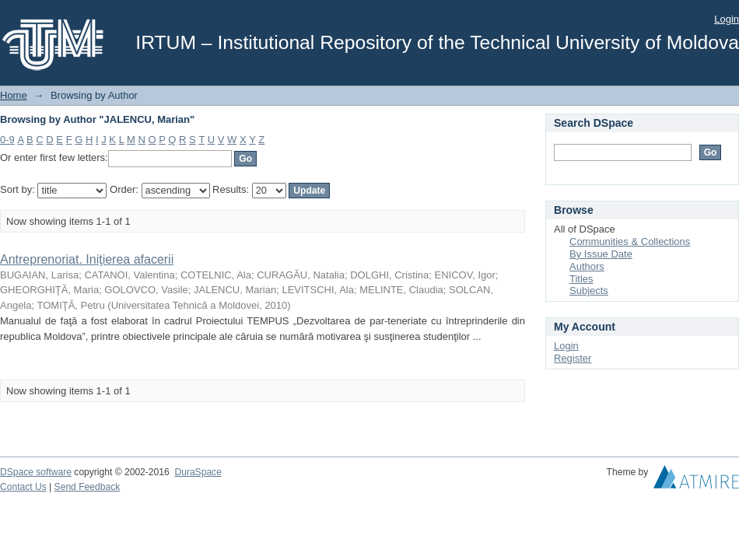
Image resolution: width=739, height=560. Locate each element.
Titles (581, 279)
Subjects (589, 290)
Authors (587, 266)
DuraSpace (198, 472)
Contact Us (23, 487)
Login (727, 19)
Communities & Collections (630, 241)
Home (14, 95)
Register (573, 358)
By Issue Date (601, 254)
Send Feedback (88, 487)
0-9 (7, 140)
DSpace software (36, 472)
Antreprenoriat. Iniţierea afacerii (87, 259)
